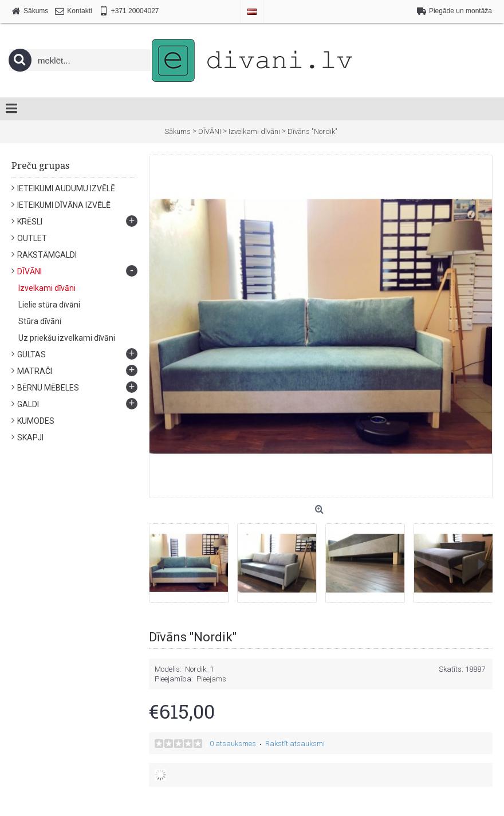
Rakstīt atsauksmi (295, 744)
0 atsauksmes (233, 744)
